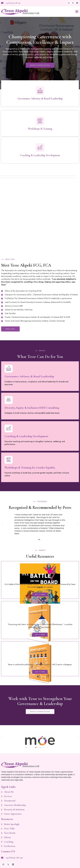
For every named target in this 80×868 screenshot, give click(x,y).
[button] (77, 11)
